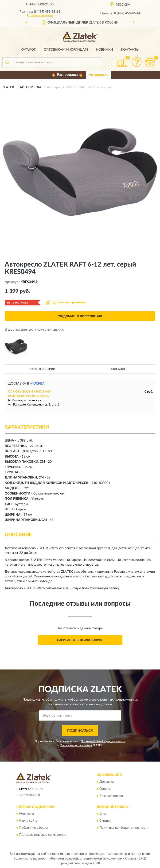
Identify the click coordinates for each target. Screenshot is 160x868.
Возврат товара (111, 796)
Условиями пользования (76, 745)
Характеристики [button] (42, 369)
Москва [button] (37, 384)
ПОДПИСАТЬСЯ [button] (80, 731)
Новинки (104, 50)
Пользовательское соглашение (43, 835)
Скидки (105, 821)
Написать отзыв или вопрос (80, 640)
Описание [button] (118, 369)
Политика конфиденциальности (124, 828)
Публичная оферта (33, 828)
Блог (103, 814)
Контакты (130, 50)
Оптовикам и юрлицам (66, 50)
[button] (40, 15)
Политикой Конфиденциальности (103, 741)
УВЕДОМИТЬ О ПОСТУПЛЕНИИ (80, 316)
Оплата (105, 789)
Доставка (107, 782)
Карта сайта (28, 821)
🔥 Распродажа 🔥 (67, 75)
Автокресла (99, 75)
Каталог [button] (28, 50)
